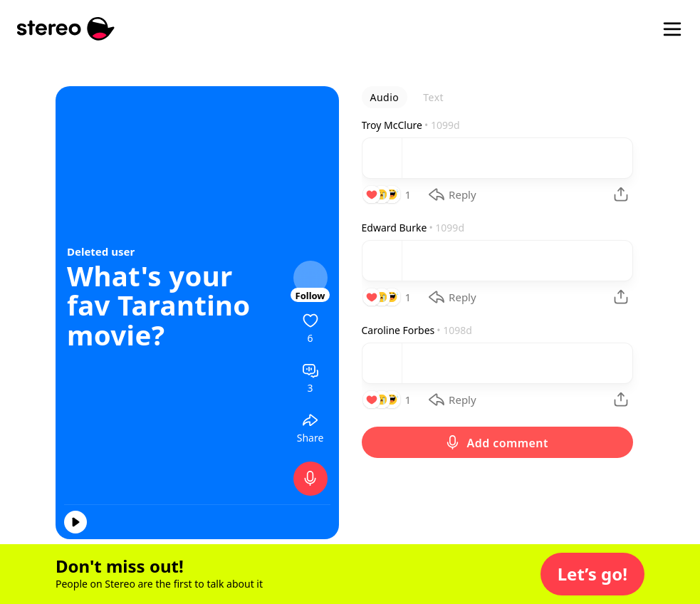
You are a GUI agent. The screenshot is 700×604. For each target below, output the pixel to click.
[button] (592, 574)
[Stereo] (66, 29)
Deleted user (101, 251)
